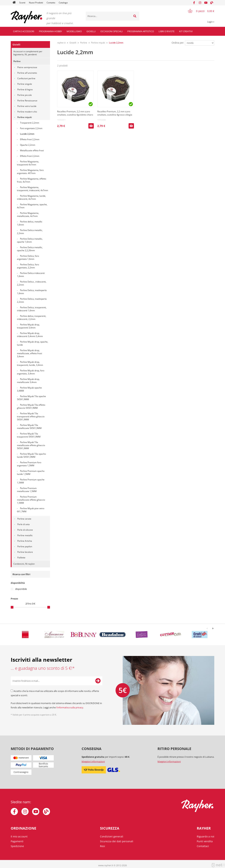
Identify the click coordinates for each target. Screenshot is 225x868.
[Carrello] (199, 11)
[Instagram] (200, 3)
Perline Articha (25, 541)
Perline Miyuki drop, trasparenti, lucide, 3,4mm (30, 363)
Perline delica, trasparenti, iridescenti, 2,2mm (32, 318)
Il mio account (19, 836)
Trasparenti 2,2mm (30, 123)
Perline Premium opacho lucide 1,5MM (31, 473)
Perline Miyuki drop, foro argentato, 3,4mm (31, 372)
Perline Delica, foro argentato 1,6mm (28, 257)
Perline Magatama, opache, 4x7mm (32, 206)
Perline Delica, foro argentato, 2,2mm (28, 266)
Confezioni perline (26, 78)
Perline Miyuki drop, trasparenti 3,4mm (28, 326)
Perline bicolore (25, 552)
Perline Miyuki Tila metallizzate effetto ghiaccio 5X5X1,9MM (31, 445)
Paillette (21, 558)
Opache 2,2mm (28, 145)
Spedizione (17, 846)
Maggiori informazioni (93, 761)
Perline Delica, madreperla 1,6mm (32, 292)
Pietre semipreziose (27, 67)
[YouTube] (206, 3)
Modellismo (74, 31)
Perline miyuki (25, 117)
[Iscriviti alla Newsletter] (98, 681)
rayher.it (61, 43)
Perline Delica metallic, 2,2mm (30, 232)
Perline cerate (24, 519)
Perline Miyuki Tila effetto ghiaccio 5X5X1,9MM (31, 406)
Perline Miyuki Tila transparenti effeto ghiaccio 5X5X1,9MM (31, 416)
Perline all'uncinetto (27, 73)
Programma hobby (50, 31)
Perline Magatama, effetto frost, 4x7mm (32, 180)
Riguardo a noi (206, 836)
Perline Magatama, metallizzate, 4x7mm (28, 215)
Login (211, 22)
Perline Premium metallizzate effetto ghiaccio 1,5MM (31, 500)
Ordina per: (178, 43)
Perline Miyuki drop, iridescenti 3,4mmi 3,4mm (30, 335)
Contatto (51, 3)
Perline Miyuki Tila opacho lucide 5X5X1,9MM (31, 455)
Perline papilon (25, 546)
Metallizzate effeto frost (32, 150)
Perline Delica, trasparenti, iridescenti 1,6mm (32, 309)
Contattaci (203, 846)
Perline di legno (25, 89)
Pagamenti (17, 841)
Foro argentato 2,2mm (31, 128)
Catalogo (63, 3)
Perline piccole (25, 95)
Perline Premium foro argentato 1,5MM (29, 464)
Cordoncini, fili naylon (24, 564)
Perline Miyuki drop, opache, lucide (32, 343)
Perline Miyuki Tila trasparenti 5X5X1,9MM (29, 435)
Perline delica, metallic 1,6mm (30, 223)
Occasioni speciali (112, 31)
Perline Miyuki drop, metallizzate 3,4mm (28, 381)
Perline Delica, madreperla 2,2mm (32, 300)
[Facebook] (194, 3)
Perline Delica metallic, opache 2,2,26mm (30, 249)
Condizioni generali (112, 836)
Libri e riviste (167, 31)
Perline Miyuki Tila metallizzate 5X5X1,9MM (29, 427)
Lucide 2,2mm (27, 134)
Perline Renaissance (27, 101)
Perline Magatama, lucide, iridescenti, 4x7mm (31, 197)
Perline (17, 61)
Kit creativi (186, 31)
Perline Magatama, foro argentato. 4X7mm (30, 172)
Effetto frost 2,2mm (30, 139)
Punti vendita (205, 841)
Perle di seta (23, 524)
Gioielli (91, 31)
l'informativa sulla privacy (70, 707)
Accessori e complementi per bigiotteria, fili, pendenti (28, 53)
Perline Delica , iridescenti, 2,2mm (32, 283)
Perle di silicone (25, 530)
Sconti (22, 3)
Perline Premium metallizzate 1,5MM (27, 490)
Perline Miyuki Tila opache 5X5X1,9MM (31, 398)
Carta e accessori (24, 31)
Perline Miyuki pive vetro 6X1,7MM (31, 510)
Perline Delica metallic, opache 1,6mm (30, 240)
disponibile (21, 589)
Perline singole (25, 84)
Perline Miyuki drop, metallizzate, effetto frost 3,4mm (29, 353)
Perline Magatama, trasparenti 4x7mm (28, 163)
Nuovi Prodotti (36, 3)
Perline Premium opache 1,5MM (31, 481)
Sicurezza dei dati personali (117, 841)
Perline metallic (25, 535)
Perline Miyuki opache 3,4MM (29, 389)
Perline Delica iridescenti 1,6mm (31, 275)
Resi (102, 846)
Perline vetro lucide (27, 106)
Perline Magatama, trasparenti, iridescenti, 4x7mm (32, 189)
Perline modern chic (27, 112)
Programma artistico (141, 31)
